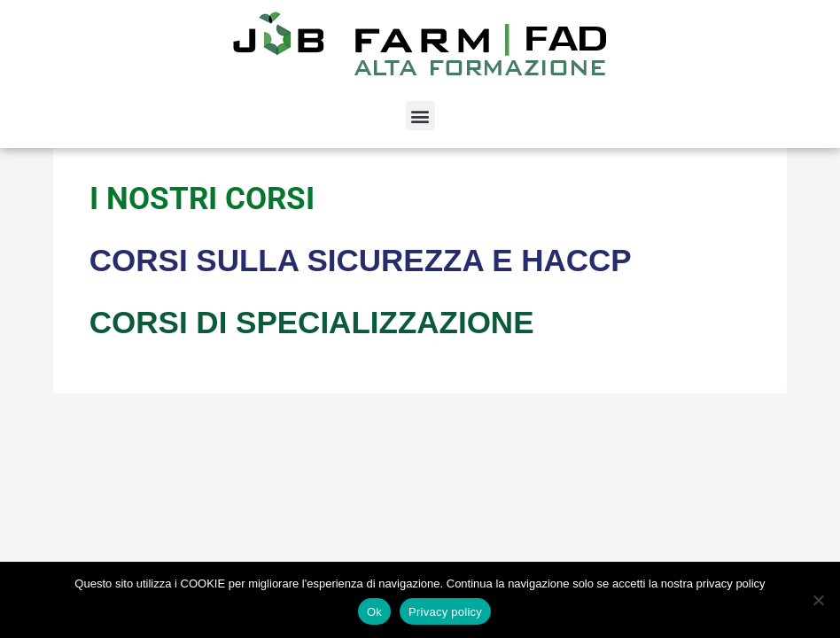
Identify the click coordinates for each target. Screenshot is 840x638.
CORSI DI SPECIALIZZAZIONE (312, 322)
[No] (818, 600)
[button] (420, 116)
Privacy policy (445, 612)
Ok (374, 612)
